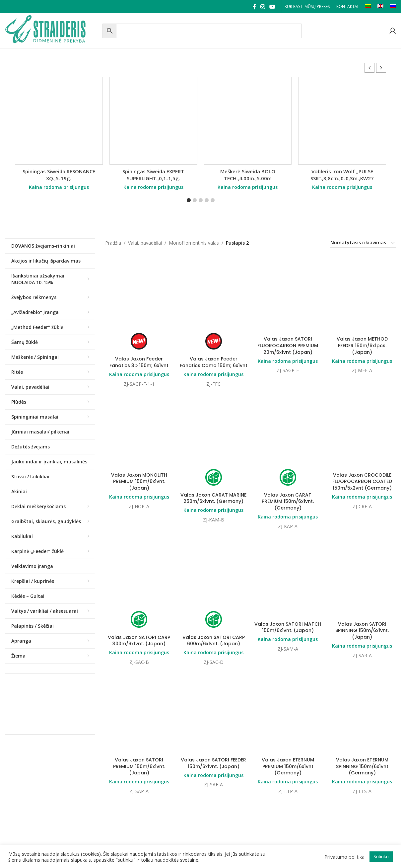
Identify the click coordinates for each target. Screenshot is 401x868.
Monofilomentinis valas (194, 243)
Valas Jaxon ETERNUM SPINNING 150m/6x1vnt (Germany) (362, 584)
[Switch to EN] (380, 7)
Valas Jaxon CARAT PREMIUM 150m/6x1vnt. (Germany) (288, 441)
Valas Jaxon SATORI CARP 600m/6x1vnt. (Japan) (214, 519)
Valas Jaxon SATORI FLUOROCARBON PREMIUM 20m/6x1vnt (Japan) (288, 285)
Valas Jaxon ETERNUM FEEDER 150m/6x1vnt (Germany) (139, 713)
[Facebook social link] (254, 7)
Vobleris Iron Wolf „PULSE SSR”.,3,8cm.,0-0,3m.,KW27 (342, 175)
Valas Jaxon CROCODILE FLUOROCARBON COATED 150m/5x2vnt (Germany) (362, 421)
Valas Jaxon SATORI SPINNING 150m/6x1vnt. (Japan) (362, 509)
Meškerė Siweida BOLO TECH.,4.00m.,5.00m (248, 175)
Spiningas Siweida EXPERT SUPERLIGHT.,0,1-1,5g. (153, 175)
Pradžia (113, 243)
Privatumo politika (344, 857)
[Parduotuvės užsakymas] (363, 243)
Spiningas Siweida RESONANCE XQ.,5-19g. (59, 175)
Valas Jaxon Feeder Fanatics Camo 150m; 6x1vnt (214, 362)
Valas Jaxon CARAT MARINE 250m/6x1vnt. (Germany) (213, 437)
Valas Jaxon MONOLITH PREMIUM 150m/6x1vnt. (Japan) (139, 421)
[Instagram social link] (263, 7)
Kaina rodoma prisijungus (59, 187)
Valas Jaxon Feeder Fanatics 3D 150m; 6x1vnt (139, 362)
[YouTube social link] (272, 7)
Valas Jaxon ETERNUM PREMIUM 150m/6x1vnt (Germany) (288, 645)
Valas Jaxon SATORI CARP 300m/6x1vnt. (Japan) (139, 519)
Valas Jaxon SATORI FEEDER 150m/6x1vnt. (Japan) (213, 581)
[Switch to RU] (393, 7)
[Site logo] (52, 30)
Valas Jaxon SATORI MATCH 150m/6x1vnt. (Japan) (288, 506)
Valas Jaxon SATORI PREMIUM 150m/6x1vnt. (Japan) (139, 584)
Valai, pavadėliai (145, 243)
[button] (381, 68)
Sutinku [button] (381, 856)
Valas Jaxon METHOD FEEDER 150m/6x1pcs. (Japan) (362, 285)
